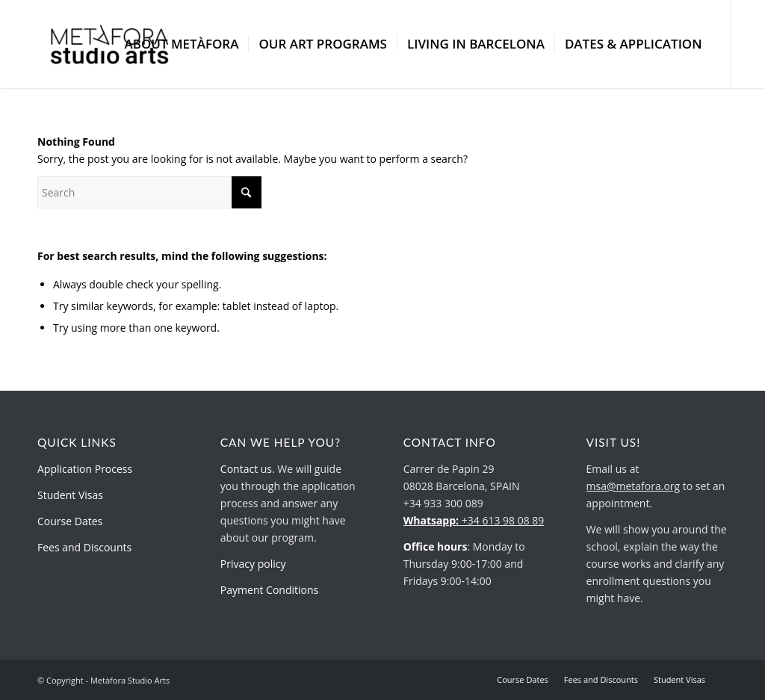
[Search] (149, 192)
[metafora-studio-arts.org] (109, 44)
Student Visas (70, 495)
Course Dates (70, 521)
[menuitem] (181, 44)
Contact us (246, 469)
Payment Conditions (269, 590)
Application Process (85, 469)
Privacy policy (253, 564)
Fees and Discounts (84, 547)
